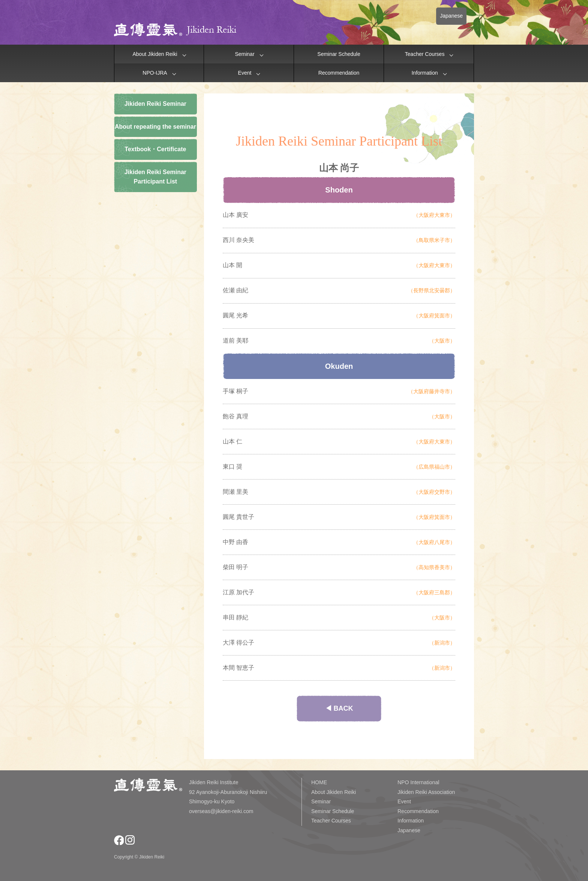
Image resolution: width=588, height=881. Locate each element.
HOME (319, 782)
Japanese (451, 16)
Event (245, 73)
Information (424, 73)
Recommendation (339, 73)
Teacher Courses (425, 54)
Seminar (244, 54)
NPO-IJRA (155, 73)
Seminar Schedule (339, 54)
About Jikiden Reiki (155, 54)
